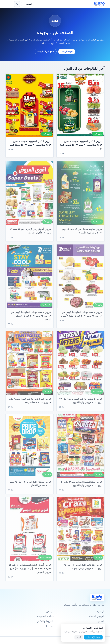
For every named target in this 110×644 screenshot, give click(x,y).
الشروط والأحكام (45, 621)
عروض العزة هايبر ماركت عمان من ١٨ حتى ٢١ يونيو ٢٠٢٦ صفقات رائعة (30, 403)
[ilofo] (99, 4)
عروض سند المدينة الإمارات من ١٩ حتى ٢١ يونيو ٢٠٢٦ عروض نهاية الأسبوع (81, 486)
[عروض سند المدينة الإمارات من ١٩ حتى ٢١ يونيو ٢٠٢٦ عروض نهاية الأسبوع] (80, 448)
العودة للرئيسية (67, 51)
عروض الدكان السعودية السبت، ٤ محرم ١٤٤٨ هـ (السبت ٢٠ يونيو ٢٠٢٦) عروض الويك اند (81, 145)
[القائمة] (9, 4)
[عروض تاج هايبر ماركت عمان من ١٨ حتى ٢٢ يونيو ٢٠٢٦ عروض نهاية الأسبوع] (80, 365)
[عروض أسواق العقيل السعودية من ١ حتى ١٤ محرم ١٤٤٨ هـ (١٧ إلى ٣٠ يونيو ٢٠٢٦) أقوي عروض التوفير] (30, 531)
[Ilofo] (97, 598)
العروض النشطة (97, 616)
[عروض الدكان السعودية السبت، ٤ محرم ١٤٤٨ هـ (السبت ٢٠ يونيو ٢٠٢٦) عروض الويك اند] (80, 105)
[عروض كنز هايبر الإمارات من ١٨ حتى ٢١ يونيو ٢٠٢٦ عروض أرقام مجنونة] (80, 531)
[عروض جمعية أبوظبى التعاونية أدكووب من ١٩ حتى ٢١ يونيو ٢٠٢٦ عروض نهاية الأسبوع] (80, 279)
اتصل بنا (50, 626)
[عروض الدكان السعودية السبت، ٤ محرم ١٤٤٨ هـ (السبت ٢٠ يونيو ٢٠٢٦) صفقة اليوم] (30, 105)
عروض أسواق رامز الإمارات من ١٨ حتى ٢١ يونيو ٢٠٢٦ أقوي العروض (31, 233)
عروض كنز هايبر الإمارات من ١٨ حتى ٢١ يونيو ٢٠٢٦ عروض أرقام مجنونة (83, 569)
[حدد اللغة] (27, 4)
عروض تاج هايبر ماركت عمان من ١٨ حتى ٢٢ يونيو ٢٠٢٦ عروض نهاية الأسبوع (81, 403)
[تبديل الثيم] (17, 4)
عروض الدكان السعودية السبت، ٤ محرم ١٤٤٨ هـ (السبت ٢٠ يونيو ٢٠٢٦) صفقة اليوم (30, 143)
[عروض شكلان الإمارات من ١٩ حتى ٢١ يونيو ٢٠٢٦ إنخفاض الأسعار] (30, 448)
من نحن (50, 611)
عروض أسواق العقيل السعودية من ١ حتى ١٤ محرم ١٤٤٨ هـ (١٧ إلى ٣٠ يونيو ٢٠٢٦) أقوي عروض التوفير (30, 571)
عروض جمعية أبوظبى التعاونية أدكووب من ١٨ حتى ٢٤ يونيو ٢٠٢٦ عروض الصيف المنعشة (31, 318)
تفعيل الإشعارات (93, 639)
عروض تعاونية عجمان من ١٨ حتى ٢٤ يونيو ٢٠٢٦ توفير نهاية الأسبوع (82, 233)
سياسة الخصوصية (45, 616)
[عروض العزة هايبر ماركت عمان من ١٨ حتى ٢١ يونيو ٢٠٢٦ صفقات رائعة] (30, 365)
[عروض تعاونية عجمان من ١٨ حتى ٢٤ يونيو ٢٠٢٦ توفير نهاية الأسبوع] (80, 195)
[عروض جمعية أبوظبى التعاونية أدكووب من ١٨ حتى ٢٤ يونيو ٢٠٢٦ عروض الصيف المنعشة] (30, 279)
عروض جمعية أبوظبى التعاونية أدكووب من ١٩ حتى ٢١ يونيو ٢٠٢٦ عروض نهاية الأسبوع (82, 316)
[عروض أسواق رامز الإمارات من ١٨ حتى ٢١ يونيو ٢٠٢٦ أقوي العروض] (30, 195)
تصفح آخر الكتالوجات (46, 51)
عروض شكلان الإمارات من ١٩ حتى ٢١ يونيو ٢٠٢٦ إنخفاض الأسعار (30, 486)
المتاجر (101, 621)
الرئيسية (101, 611)
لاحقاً (79, 639)
